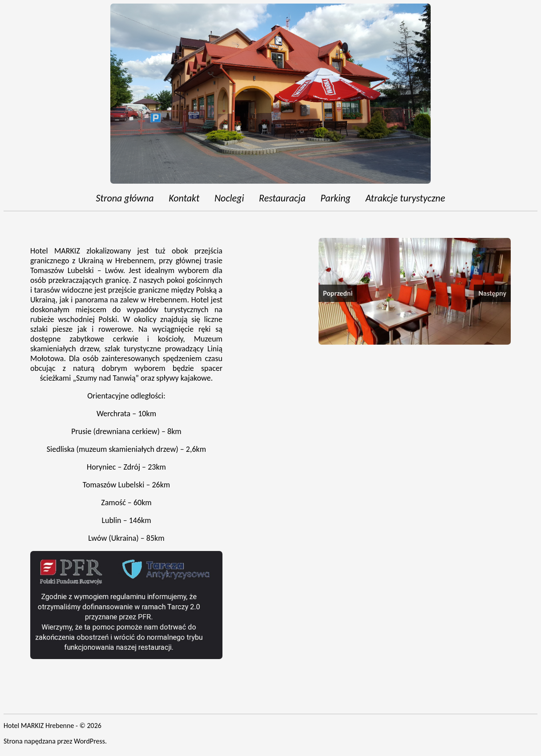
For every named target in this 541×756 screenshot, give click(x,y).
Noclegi (229, 198)
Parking (335, 198)
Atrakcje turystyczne (405, 198)
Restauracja (282, 198)
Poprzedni (338, 293)
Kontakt (184, 198)
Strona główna (125, 198)
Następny (492, 293)
